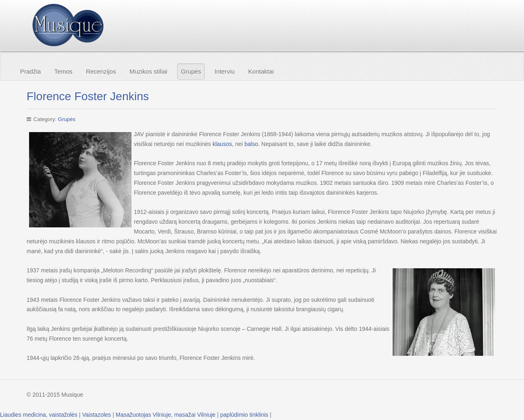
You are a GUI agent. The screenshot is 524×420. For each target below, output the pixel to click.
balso (251, 144)
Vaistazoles (97, 415)
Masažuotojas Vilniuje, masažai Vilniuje (166, 415)
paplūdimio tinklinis (244, 415)
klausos (222, 144)
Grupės (191, 71)
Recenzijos (101, 71)
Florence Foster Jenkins (88, 96)
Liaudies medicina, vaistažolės (39, 415)
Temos (63, 71)
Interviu (225, 71)
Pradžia (30, 71)
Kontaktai (261, 71)
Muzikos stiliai (148, 71)
